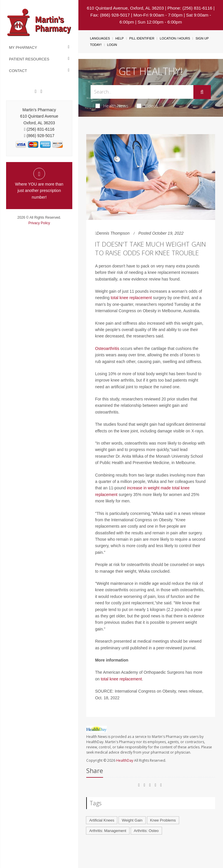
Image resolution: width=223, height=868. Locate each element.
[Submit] (202, 92)
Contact (18, 71)
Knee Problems (163, 820)
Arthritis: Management (108, 831)
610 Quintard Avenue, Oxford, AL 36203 (125, 8)
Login (112, 45)
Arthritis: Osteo (146, 831)
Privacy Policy (39, 223)
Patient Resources (29, 59)
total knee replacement (131, 298)
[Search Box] (142, 92)
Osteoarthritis (107, 348)
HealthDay (125, 760)
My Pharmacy (23, 47)
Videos (148, 106)
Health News (112, 106)
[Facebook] (36, 91)
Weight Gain (132, 820)
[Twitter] (41, 91)
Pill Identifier (142, 38)
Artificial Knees (102, 820)
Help (119, 38)
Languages (100, 38)
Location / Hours (175, 38)
